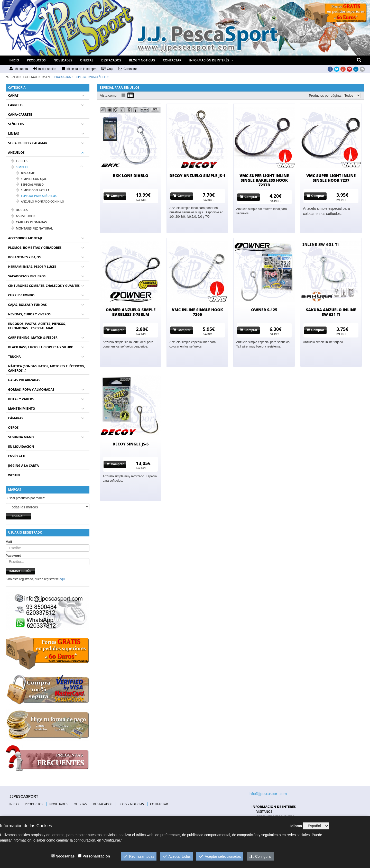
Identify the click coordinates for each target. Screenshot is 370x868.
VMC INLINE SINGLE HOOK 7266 (197, 312)
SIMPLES (20, 167)
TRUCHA (15, 357)
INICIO (14, 60)
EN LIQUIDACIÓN (21, 447)
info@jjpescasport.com (268, 794)
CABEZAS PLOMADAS (29, 222)
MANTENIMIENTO (22, 409)
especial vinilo (30, 184)
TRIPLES (19, 161)
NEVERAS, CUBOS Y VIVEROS (29, 314)
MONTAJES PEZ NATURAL (32, 228)
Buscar (18, 516)
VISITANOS (264, 812)
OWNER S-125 (264, 310)
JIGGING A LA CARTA (24, 466)
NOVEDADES (63, 60)
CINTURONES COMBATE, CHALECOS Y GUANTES (44, 286)
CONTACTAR (172, 60)
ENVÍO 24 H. (17, 456)
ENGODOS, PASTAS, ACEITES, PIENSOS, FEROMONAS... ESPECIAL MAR (37, 326)
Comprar (115, 196)
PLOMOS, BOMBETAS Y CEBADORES (35, 248)
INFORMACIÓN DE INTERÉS (209, 60)
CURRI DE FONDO (21, 295)
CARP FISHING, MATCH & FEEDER (33, 338)
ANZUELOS (16, 153)
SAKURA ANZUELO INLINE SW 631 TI (331, 312)
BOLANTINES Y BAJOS (25, 257)
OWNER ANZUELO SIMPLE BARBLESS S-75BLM (131, 312)
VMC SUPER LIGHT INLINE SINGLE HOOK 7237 (331, 178)
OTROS (13, 428)
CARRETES (16, 105)
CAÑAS (13, 95)
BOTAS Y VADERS (21, 399)
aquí (63, 579)
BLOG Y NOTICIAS (142, 60)
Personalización (96, 856)
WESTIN (14, 475)
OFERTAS (87, 60)
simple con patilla (33, 190)
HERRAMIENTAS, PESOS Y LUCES (32, 267)
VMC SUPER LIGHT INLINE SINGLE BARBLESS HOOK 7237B (264, 180)
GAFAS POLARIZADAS (24, 380)
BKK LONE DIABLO (131, 176)
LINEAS (14, 134)
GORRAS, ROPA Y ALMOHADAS (31, 390)
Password (13, 556)
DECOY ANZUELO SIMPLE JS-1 (197, 176)
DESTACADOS (111, 60)
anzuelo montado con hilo (40, 201)
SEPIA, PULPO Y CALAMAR (28, 143)
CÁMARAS (16, 418)
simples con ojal (31, 179)
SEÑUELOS (16, 124)
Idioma (296, 826)
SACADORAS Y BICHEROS (27, 276)
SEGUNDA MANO (21, 437)
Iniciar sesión (21, 571)
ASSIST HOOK (23, 216)
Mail (9, 542)
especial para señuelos (92, 77)
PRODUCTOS (36, 60)
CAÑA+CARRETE (20, 115)
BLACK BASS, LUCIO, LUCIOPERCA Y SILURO (41, 347)
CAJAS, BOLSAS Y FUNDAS (27, 305)
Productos (63, 77)
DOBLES (19, 210)
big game (25, 173)
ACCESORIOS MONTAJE (25, 238)
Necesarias (65, 856)
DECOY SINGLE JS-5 (131, 444)
